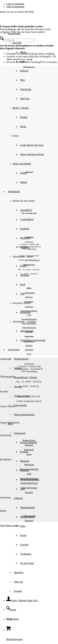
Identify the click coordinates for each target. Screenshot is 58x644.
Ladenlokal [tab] (6, 359)
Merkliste (29, 346)
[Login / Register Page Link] (22, 600)
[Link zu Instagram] (15, 7)
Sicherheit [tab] (5, 498)
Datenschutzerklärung (29, 311)
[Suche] (11, 610)
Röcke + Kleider (21, 108)
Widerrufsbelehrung (29, 323)
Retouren (29, 332)
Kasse (29, 354)
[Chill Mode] (23, 22)
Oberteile (17, 43)
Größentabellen (29, 293)
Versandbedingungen (29, 319)
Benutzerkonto (29, 341)
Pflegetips (29, 297)
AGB (29, 315)
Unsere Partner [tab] (7, 406)
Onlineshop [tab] (6, 435)
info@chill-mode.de (32, 260)
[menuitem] (35, 145)
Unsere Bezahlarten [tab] (10, 423)
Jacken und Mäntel (22, 164)
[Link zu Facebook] (15, 4)
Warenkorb (29, 350)
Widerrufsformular (29, 328)
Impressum (29, 307)
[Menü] (12, 619)
